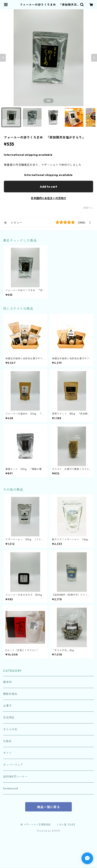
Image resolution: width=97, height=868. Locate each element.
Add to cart (48, 187)
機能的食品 (10, 694)
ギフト (7, 753)
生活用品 (9, 717)
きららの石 (10, 729)
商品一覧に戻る (48, 807)
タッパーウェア (13, 765)
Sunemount (11, 788)
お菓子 (7, 706)
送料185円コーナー (15, 777)
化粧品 (7, 741)
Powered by (49, 831)
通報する (88, 208)
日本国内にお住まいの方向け (48, 198)
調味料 (7, 682)
